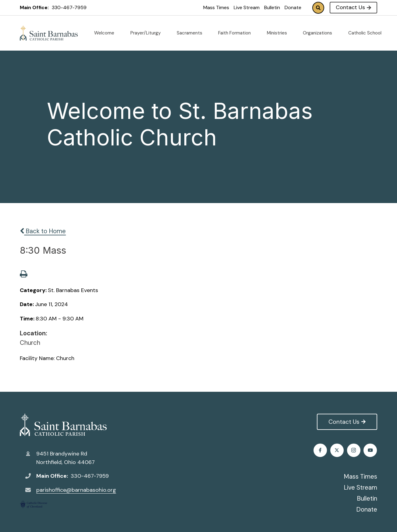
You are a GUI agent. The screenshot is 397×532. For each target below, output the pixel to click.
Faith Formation (237, 33)
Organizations (320, 33)
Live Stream (247, 7)
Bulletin (272, 7)
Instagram (354, 450)
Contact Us (353, 7)
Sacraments (192, 33)
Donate (293, 7)
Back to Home (43, 231)
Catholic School (367, 33)
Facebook (320, 450)
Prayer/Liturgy (148, 33)
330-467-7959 (69, 7)
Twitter (337, 450)
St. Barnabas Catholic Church (63, 425)
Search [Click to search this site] (318, 8)
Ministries (279, 33)
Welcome (107, 33)
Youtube (370, 450)
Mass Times (216, 7)
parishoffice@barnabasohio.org (76, 490)
